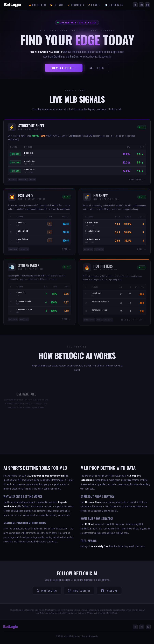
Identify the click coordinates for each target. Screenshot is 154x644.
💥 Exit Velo (57, 5)
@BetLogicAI (47, 591)
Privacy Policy (102, 613)
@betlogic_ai (79, 591)
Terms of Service (112, 613)
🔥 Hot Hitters (38, 5)
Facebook (109, 591)
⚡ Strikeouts (76, 5)
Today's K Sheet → (64, 68)
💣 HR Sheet (95, 5)
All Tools (97, 68)
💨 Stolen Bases (114, 5)
